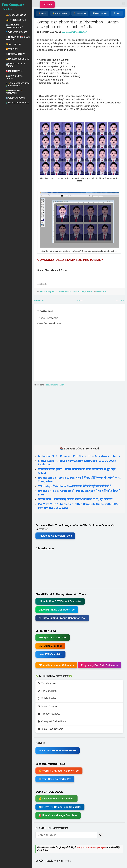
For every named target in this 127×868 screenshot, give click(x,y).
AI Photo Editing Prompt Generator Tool (62, 618)
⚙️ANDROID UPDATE (15, 98)
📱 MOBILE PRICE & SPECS (17, 103)
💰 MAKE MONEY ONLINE (17, 59)
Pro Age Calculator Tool (53, 637)
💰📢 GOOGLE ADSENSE (16, 15)
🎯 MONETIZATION (14, 71)
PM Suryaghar (48, 691)
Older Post (120, 300)
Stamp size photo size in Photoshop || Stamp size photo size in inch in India (78, 24)
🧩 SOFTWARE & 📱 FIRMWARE (14, 92)
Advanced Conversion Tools (55, 536)
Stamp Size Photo (86, 292)
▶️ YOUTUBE (12, 49)
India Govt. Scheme (50, 729)
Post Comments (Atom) (55, 385)
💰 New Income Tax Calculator (56, 799)
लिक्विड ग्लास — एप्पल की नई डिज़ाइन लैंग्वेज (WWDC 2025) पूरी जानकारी (75, 499)
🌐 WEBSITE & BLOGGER (16, 32)
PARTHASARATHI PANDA (75, 32)
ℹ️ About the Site (100, 13)
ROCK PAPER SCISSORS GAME (58, 751)
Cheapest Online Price (52, 721)
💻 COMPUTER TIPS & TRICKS (15, 65)
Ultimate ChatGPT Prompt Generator (60, 601)
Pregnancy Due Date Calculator (100, 665)
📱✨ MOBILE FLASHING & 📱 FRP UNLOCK (18, 84)
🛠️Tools (117, 13)
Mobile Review (47, 698)
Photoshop (76, 292)
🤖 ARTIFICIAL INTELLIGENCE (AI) (14, 26)
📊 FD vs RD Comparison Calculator (60, 807)
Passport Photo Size (65, 292)
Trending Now (47, 683)
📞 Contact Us (80, 13)
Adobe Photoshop (45, 292)
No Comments (101, 292)
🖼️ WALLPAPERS (13, 44)
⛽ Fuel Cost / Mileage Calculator (58, 815)
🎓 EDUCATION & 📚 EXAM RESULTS (18, 38)
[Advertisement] (79, 415)
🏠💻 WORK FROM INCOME (14, 77)
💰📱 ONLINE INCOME (16, 20)
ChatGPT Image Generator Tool (57, 610)
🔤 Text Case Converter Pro (55, 779)
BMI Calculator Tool (50, 646)
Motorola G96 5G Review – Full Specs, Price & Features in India (79, 456)
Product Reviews (49, 714)
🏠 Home (42, 13)
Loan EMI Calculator (50, 654)
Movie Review (47, 706)
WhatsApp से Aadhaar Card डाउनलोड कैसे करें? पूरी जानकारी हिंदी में (75, 486)
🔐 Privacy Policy (60, 13)
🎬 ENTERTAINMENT (15, 54)
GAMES (47, 4)
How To (55, 292)
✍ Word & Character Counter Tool (59, 771)
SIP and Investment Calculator (56, 665)
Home (80, 300)
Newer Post (39, 300)
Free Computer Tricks (13, 7)
